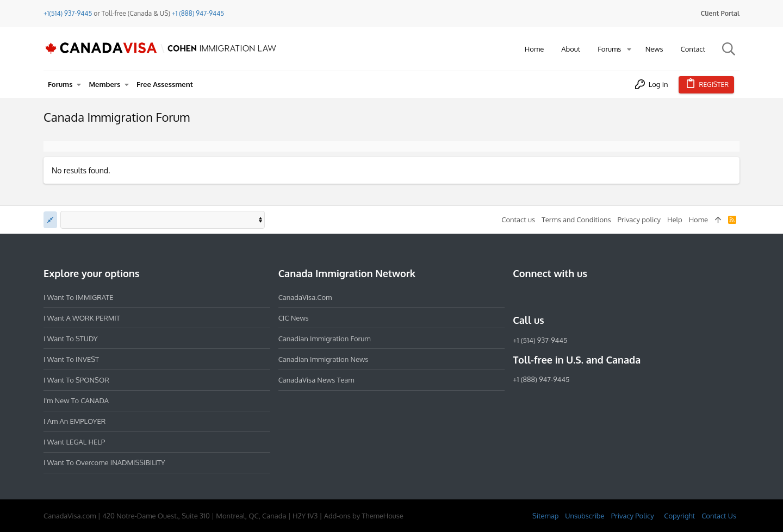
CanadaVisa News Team (316, 380)
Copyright (679, 516)
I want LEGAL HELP (74, 442)
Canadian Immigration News (324, 359)
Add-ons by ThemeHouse (364, 516)
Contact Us (719, 516)
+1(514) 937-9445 (68, 13)
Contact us (518, 220)
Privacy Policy (633, 516)
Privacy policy (639, 220)
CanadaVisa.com (305, 297)
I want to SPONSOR (76, 380)
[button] (629, 49)
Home (698, 220)
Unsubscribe (585, 516)
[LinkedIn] (558, 297)
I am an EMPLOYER (74, 421)
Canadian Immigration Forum (325, 339)
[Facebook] (519, 297)
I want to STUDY (70, 339)
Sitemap (545, 516)
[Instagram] (539, 297)
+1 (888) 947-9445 (198, 13)
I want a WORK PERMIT (82, 318)
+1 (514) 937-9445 (540, 340)
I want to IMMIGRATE (79, 297)
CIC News (294, 318)
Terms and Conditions (576, 220)
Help (675, 220)
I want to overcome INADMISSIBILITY (104, 462)
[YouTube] (598, 297)
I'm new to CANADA (76, 400)
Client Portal (720, 13)
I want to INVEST (71, 359)
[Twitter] (578, 297)
